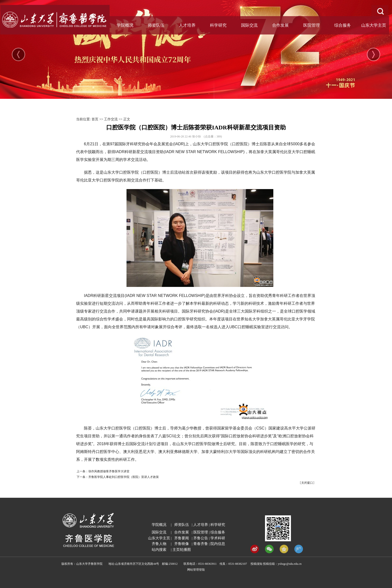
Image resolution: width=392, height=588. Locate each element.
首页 (95, 119)
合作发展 (280, 25)
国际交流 (249, 25)
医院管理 (311, 25)
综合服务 (343, 25)
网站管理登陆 (196, 570)
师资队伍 (156, 25)
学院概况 (125, 25)
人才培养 (187, 25)
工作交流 (111, 119)
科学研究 (218, 25)
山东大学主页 (374, 25)
